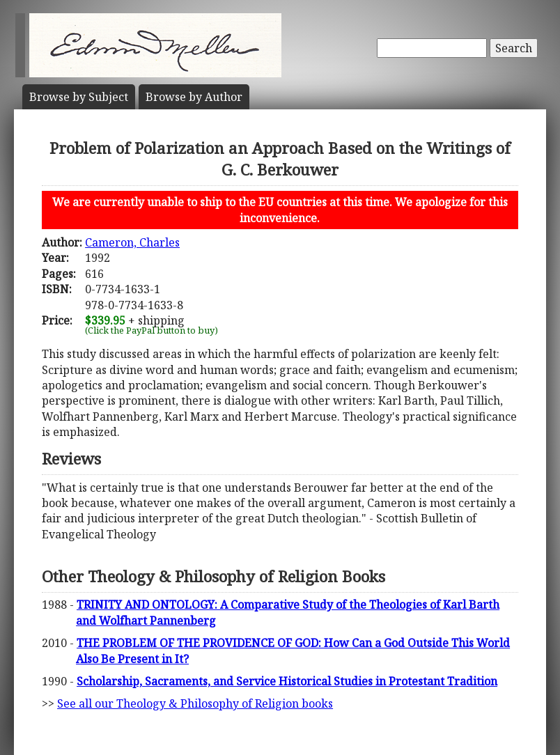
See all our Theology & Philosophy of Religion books (195, 703)
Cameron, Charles (132, 242)
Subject (79, 97)
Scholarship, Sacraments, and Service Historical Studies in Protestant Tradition (287, 681)
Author (194, 97)
